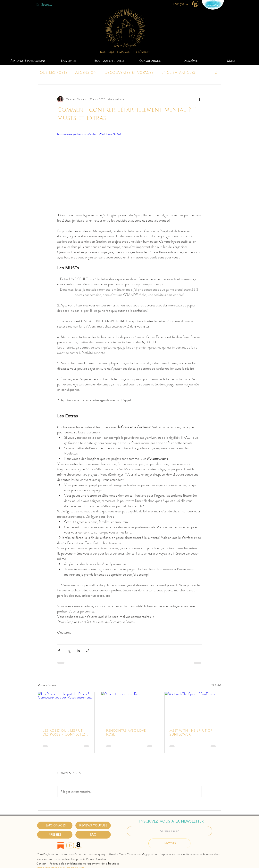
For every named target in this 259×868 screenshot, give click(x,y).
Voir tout (216, 685)
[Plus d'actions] (199, 99)
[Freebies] (55, 835)
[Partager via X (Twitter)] (69, 651)
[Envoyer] (169, 843)
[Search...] (47, 5)
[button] (181, 4)
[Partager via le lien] (88, 651)
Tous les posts (53, 73)
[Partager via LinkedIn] (78, 651)
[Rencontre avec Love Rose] (130, 708)
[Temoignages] (55, 825)
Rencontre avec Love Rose (126, 732)
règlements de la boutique (104, 864)
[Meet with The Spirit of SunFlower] (193, 708)
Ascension (86, 73)
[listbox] (181, 4)
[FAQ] (93, 835)
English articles (178, 73)
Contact (41, 864)
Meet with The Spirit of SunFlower (191, 732)
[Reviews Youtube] (93, 825)
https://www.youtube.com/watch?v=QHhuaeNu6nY (89, 134)
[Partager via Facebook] (59, 651)
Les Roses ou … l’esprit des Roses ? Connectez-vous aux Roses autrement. (65, 732)
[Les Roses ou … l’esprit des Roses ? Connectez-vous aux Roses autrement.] (66, 708)
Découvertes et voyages (129, 73)
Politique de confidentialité (66, 864)
